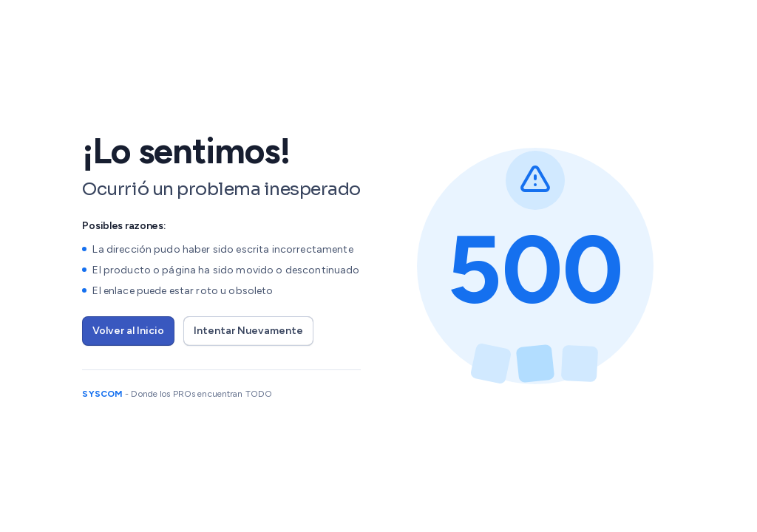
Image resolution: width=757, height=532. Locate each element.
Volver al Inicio (128, 331)
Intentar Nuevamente (248, 331)
